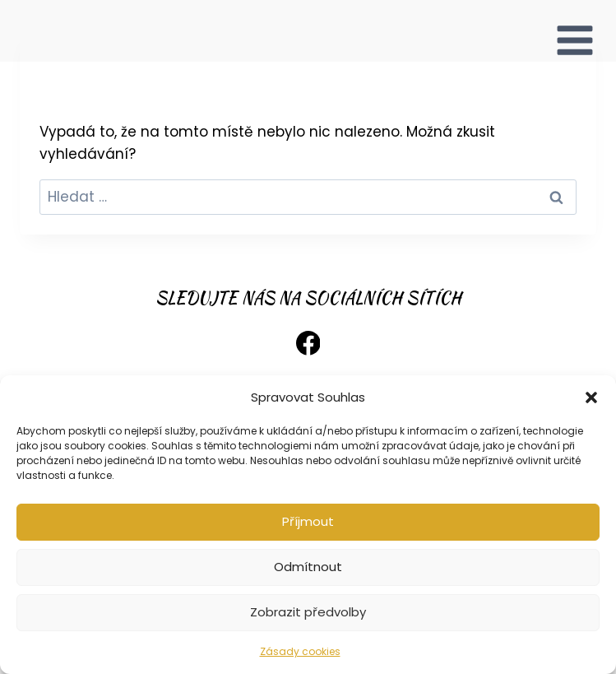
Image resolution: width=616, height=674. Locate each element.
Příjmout (308, 521)
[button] (591, 397)
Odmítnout (308, 567)
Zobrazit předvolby (308, 612)
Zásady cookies (300, 651)
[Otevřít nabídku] (575, 31)
